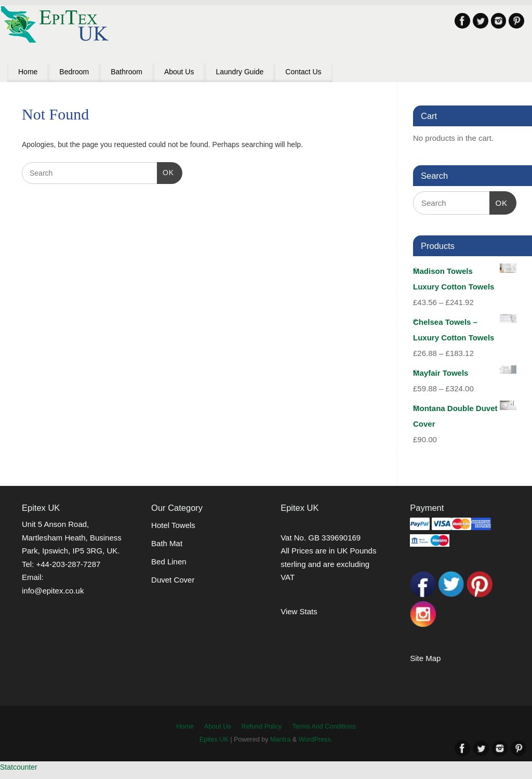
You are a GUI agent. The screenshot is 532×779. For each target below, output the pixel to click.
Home (28, 72)
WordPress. (316, 740)
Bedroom (74, 72)
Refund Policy (262, 727)
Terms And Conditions (324, 727)
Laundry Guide (240, 72)
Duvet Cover (173, 580)
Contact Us (303, 72)
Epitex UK (214, 740)
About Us (179, 72)
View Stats (299, 611)
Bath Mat (167, 543)
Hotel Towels (173, 525)
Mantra (280, 740)
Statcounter (19, 767)
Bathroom (127, 72)
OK (165, 171)
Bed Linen (169, 562)
